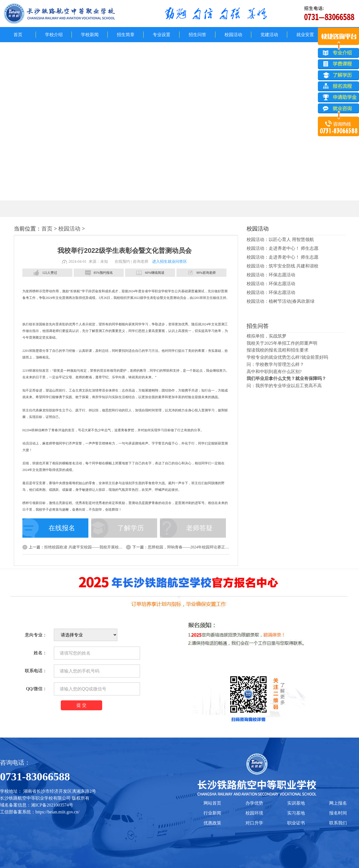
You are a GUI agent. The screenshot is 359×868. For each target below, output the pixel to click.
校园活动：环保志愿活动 (271, 275)
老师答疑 (199, 528)
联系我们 (338, 823)
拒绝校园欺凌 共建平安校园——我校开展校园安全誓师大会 (95, 547)
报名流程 (338, 87)
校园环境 (254, 813)
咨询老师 (141, 262)
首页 (18, 35)
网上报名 (338, 803)
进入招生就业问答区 (170, 262)
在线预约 (122, 262)
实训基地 (296, 803)
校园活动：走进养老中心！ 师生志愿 (283, 248)
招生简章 (126, 35)
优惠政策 (212, 823)
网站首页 (212, 803)
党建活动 (269, 35)
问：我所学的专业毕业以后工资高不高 (284, 386)
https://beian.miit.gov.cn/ (57, 812)
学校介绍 (54, 35)
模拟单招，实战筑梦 (266, 336)
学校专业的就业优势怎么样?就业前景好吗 (287, 357)
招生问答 (197, 35)
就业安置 (305, 35)
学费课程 (338, 64)
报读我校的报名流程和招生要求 (278, 350)
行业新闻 (212, 813)
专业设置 (162, 35)
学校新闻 (90, 35)
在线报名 (62, 528)
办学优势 (254, 803)
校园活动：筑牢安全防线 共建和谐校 (283, 266)
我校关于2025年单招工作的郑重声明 (282, 343)
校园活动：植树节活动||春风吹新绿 (281, 301)
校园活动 (233, 35)
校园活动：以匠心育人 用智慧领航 (280, 239)
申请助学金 (338, 98)
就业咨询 (338, 109)
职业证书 (296, 823)
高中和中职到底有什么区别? (274, 372)
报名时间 (338, 813)
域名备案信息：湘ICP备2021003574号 (37, 805)
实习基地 (296, 813)
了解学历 (131, 528)
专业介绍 (338, 53)
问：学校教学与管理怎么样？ (275, 364)
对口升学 (254, 823)
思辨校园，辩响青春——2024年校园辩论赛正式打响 (192, 547)
